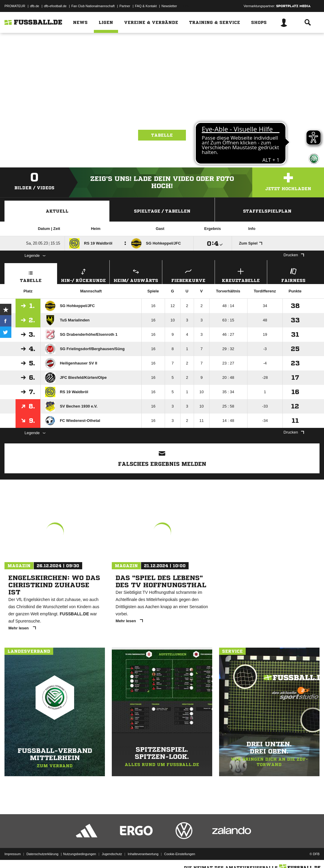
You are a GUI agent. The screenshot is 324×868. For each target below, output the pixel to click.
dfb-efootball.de (55, 6)
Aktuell (57, 211)
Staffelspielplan (267, 211)
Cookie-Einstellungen (180, 854)
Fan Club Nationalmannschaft (93, 6)
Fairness (293, 275)
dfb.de (35, 6)
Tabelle (162, 135)
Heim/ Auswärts (136, 275)
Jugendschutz (112, 854)
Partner (125, 6)
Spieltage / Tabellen (162, 211)
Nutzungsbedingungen (80, 854)
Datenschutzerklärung (42, 854)
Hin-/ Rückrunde (84, 275)
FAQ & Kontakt (146, 6)
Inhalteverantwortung (143, 854)
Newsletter (169, 6)
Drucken (294, 255)
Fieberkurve (188, 275)
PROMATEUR (15, 6)
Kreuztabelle (241, 275)
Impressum (13, 854)
